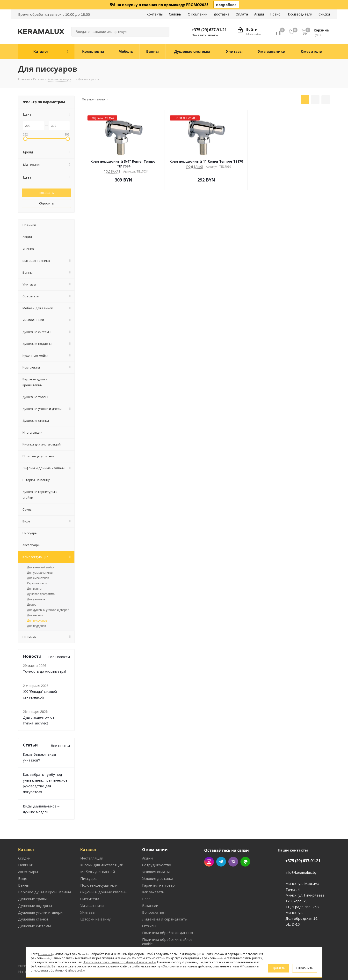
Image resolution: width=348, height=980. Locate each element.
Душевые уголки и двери (39, 894)
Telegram (221, 844)
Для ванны (34, 577)
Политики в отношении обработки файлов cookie (149, 971)
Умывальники (92, 888)
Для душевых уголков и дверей (48, 598)
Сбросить (46, 203)
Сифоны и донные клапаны (103, 874)
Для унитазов (36, 588)
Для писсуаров (37, 609)
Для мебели (35, 603)
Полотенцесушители (98, 867)
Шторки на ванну (94, 901)
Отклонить (305, 968)
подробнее (226, 5)
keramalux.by (45, 960)
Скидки (24, 840)
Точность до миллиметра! (43, 660)
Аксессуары (28, 854)
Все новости (59, 645)
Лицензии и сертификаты (163, 901)
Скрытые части (37, 572)
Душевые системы (34, 908)
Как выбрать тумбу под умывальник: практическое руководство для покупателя (45, 769)
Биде (22, 861)
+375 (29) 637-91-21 (210, 30)
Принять (280, 968)
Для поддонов (36, 614)
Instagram (209, 844)
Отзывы (149, 908)
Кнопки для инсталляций (101, 847)
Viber (233, 844)
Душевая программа (41, 582)
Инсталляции (91, 840)
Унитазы (87, 894)
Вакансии (150, 888)
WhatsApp (245, 844)
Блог (146, 881)
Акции (147, 840)
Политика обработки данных (166, 915)
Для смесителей (38, 566)
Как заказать (153, 874)
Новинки (25, 847)
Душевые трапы (32, 881)
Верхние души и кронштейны (43, 874)
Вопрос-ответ (153, 894)
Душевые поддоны (34, 888)
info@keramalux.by (301, 854)
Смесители (90, 881)
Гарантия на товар (158, 867)
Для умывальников (40, 561)
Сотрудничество (156, 847)
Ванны (24, 867)
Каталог (26, 832)
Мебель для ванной (97, 854)
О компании (155, 832)
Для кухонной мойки (41, 556)
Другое (32, 593)
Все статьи (61, 734)
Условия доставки (157, 861)
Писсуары (89, 861)
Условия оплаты (156, 854)
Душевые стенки (32, 901)
